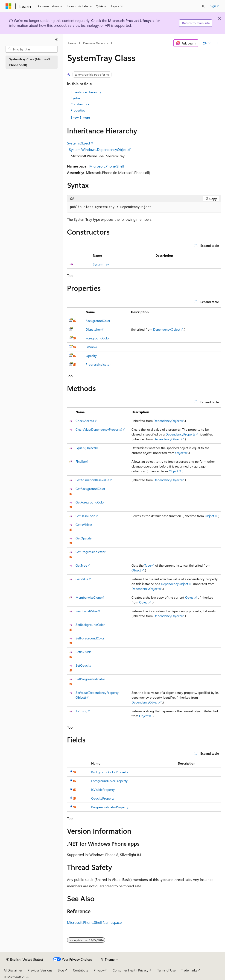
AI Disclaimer (13, 970)
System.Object (79, 143)
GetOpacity (84, 538)
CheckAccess (85, 421)
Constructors (80, 104)
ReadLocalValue (86, 611)
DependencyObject (167, 329)
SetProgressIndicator (90, 679)
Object (180, 453)
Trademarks (189, 970)
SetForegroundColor (90, 638)
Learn (72, 43)
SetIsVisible (83, 652)
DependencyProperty (181, 434)
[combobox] (32, 49)
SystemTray (101, 264)
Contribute (81, 970)
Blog (61, 970)
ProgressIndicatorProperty (110, 807)
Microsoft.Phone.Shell (107, 166)
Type (148, 565)
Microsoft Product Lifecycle (131, 20)
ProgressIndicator (98, 364)
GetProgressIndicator (91, 552)
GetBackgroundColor (90, 489)
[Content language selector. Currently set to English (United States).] (25, 959)
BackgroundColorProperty (110, 772)
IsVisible (91, 347)
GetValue (82, 579)
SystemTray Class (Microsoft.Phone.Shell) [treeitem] (30, 62)
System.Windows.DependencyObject (98, 149)
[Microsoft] (9, 6)
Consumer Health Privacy (130, 970)
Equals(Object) (86, 448)
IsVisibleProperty (103, 790)
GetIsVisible (84, 525)
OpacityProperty (103, 798)
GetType (81, 565)
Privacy (99, 970)
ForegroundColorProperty (109, 781)
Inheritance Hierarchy (86, 92)
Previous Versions (95, 43)
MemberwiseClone (89, 597)
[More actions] (217, 43)
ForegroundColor (98, 338)
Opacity (91, 356)
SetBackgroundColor (90, 625)
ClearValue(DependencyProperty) (99, 429)
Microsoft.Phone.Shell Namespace (94, 922)
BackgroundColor (98, 321)
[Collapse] (56, 40)
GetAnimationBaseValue (92, 480)
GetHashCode (85, 516)
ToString (81, 711)
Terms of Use (166, 970)
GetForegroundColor (90, 502)
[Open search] (203, 6)
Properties (78, 110)
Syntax (75, 98)
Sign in (215, 6)
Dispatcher (93, 329)
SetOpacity (83, 665)
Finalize (81, 461)
